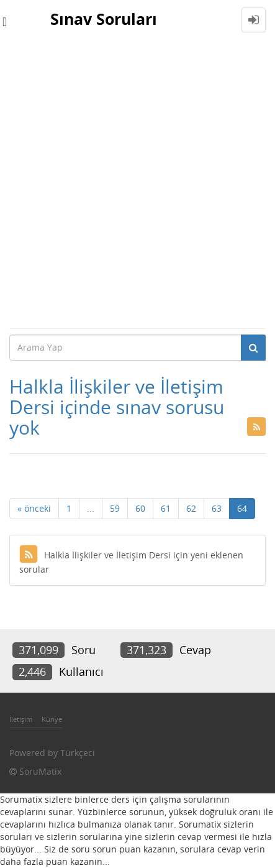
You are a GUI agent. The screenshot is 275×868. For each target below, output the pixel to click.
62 (191, 508)
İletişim (21, 719)
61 (166, 508)
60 (140, 508)
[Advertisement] (137, 184)
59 (115, 508)
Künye (52, 719)
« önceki (34, 508)
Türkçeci (78, 753)
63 (217, 508)
